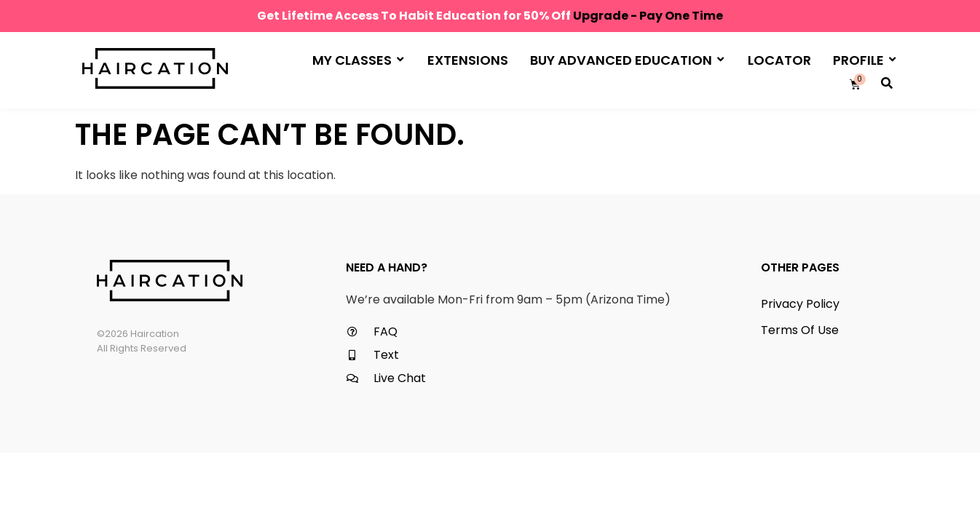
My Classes (358, 59)
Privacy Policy (800, 304)
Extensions (468, 60)
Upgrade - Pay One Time (648, 16)
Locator (779, 60)
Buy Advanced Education (627, 59)
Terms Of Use (800, 330)
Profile (864, 59)
